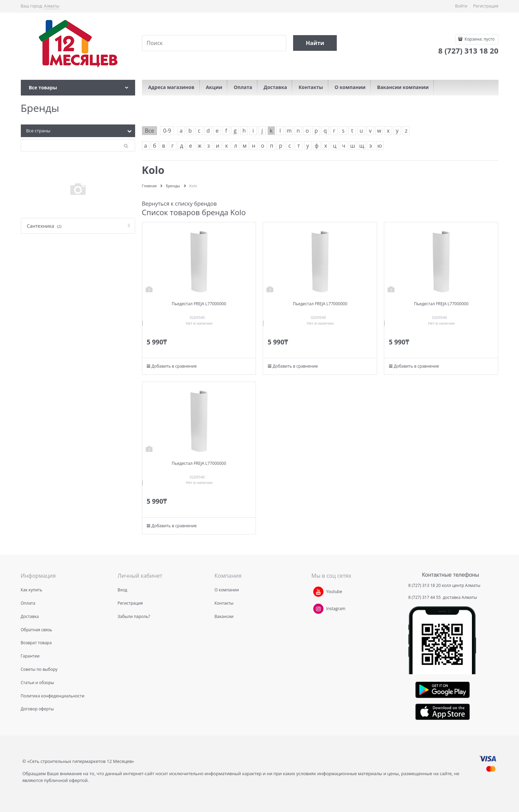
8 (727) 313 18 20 (425, 585)
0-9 (167, 131)
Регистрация (486, 6)
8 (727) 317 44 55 (425, 597)
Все (150, 131)
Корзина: (479, 39)
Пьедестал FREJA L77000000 (199, 304)
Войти (461, 6)
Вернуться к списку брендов (179, 204)
